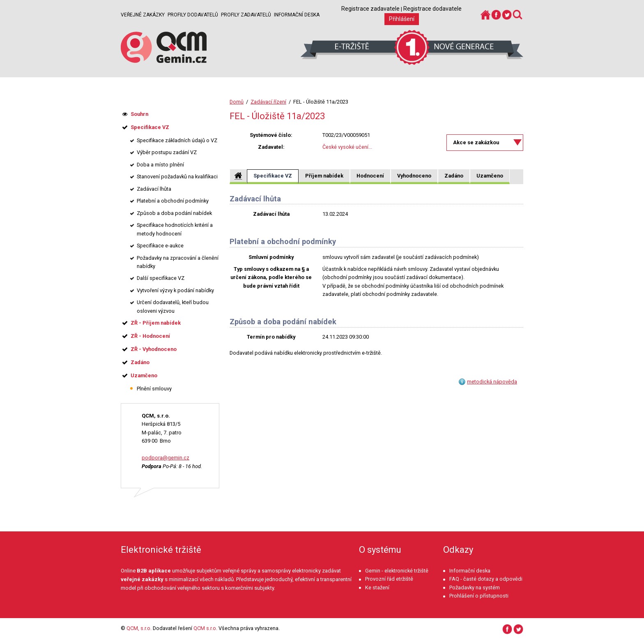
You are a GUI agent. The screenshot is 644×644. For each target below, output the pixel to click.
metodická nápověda (492, 382)
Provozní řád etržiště (389, 579)
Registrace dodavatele (432, 9)
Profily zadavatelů (246, 15)
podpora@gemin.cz (166, 458)
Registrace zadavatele (370, 9)
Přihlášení (402, 19)
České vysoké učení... (347, 147)
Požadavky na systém (475, 587)
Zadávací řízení (268, 102)
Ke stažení (377, 587)
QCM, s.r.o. (139, 628)
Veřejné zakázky (143, 15)
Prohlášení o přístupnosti (479, 596)
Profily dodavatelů (193, 15)
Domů (237, 102)
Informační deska (297, 15)
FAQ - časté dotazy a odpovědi (486, 579)
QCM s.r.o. (205, 628)
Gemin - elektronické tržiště (397, 571)
